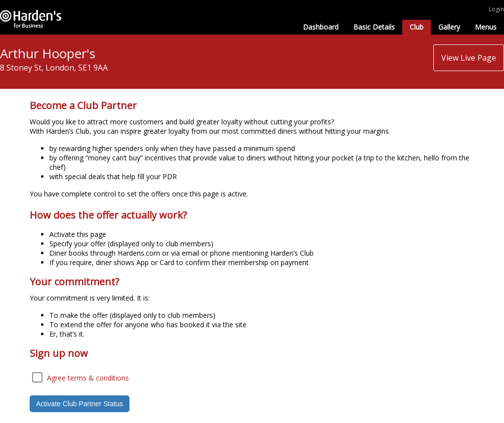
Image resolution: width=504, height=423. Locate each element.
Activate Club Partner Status (80, 404)
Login (496, 9)
